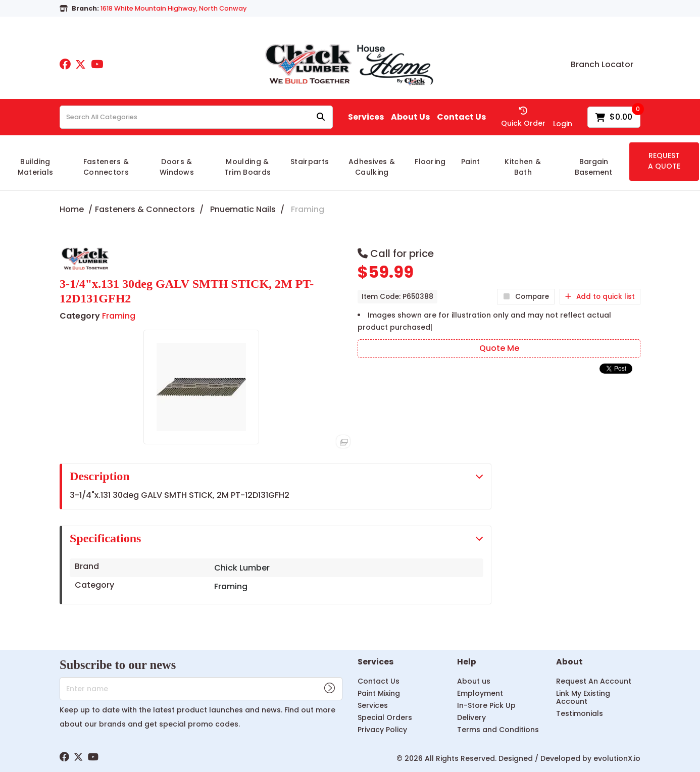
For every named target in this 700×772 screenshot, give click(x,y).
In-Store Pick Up (486, 705)
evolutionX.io (617, 758)
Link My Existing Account (583, 697)
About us (474, 681)
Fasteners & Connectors (106, 167)
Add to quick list (600, 297)
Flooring (430, 162)
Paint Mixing (379, 693)
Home (72, 209)
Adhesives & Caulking (372, 167)
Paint (471, 162)
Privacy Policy (382, 730)
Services (366, 117)
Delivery (471, 717)
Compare (526, 297)
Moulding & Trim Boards (248, 167)
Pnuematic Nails (243, 209)
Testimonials (580, 713)
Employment (480, 693)
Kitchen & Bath (523, 167)
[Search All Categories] (196, 117)
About (569, 662)
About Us (410, 117)
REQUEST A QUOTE (664, 161)
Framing (308, 209)
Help (467, 662)
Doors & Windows (177, 167)
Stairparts (310, 162)
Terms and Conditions (498, 730)
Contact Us (461, 117)
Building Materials (36, 167)
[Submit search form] (321, 117)
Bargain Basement (593, 167)
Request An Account (594, 681)
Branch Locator (602, 65)
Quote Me (499, 348)
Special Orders (385, 717)
